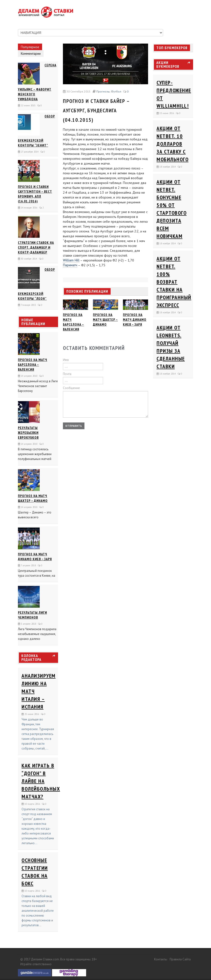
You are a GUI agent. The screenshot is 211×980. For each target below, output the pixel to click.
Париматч (70, 265)
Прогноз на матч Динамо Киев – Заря (135, 320)
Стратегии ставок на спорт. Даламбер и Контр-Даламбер (36, 247)
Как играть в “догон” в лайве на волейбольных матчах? (41, 781)
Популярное (30, 47)
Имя (66, 360)
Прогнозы (103, 91)
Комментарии (31, 54)
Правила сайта (180, 959)
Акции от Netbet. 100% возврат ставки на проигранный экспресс (174, 282)
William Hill (71, 260)
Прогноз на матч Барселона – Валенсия (33, 365)
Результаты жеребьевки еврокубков (28, 433)
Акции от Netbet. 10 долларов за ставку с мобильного (173, 144)
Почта (67, 374)
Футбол (116, 91)
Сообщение (71, 388)
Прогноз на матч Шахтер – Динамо (105, 320)
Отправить (74, 426)
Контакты (161, 959)
